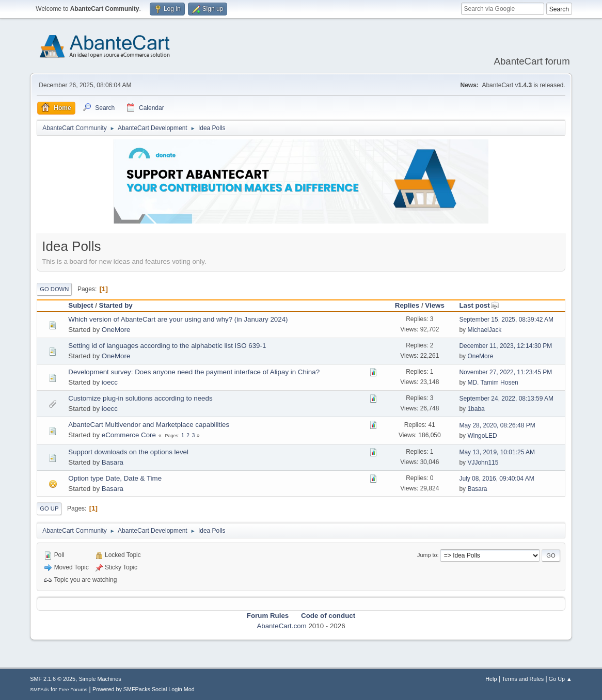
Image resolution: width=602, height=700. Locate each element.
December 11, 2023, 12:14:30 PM (505, 346)
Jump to (427, 555)
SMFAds (39, 689)
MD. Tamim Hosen (493, 383)
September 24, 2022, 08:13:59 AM (506, 399)
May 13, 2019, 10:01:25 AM (497, 452)
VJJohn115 (483, 463)
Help (491, 679)
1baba (476, 409)
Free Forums (73, 689)
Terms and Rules (523, 679)
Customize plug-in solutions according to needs (140, 398)
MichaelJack (484, 330)
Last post (479, 305)
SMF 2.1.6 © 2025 (53, 679)
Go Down (54, 289)
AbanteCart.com (281, 626)
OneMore (116, 330)
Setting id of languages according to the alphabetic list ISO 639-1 (167, 346)
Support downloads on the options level (128, 452)
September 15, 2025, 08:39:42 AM (506, 320)
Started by (116, 305)
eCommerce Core (129, 435)
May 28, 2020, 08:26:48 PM (497, 425)
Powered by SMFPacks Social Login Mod (144, 689)
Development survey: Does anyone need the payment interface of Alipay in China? (194, 372)
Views (435, 305)
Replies (407, 305)
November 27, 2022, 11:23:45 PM (505, 372)
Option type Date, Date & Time (115, 478)
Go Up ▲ (560, 679)
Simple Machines (100, 679)
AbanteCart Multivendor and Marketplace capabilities (149, 425)
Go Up (49, 508)
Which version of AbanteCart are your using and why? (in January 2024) (178, 319)
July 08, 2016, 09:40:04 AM (496, 479)
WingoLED (482, 436)
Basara (113, 462)
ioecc (110, 382)
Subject (81, 305)
